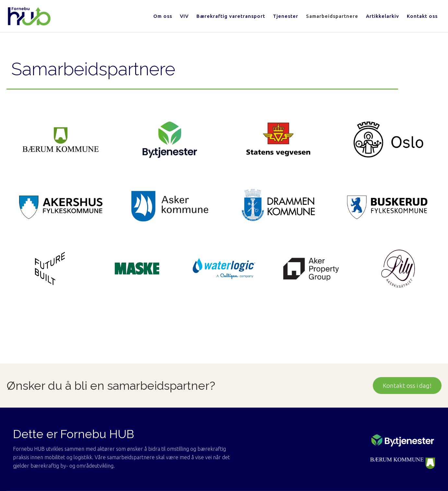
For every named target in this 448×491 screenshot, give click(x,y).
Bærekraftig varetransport (231, 16)
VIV (184, 16)
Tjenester (286, 16)
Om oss (163, 16)
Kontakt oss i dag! (407, 386)
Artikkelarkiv (383, 16)
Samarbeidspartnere (332, 16)
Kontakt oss (422, 16)
